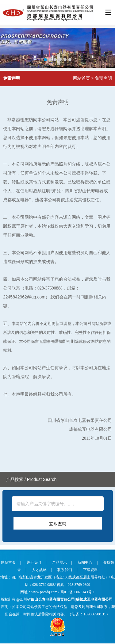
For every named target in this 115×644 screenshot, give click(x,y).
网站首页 (82, 78)
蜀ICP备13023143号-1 (77, 592)
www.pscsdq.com (45, 592)
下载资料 (90, 570)
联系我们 (65, 570)
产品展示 (59, 562)
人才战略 (39, 570)
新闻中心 (85, 562)
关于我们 (34, 562)
